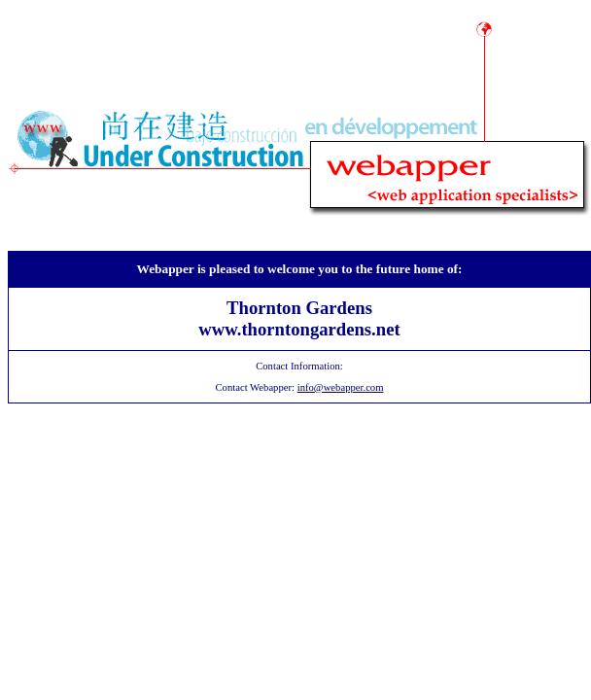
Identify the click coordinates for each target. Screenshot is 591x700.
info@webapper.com (341, 387)
